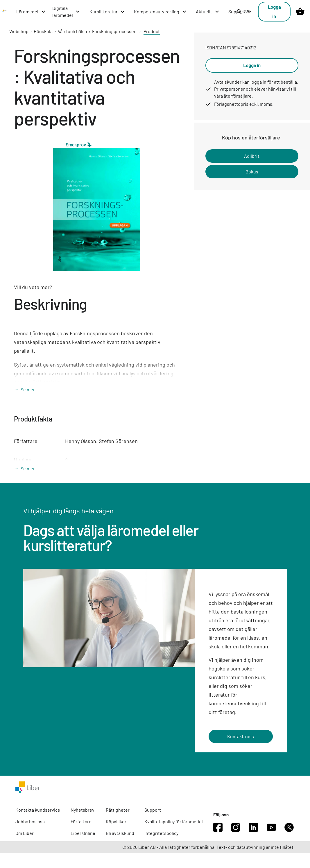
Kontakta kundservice (38, 810)
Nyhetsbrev (83, 810)
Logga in (274, 11)
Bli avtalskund (120, 833)
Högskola (43, 31)
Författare (81, 821)
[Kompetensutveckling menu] (160, 12)
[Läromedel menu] (31, 12)
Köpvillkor (116, 821)
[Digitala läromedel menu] (66, 12)
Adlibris (252, 156)
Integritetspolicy (161, 833)
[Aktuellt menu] (208, 12)
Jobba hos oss (30, 821)
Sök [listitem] (244, 11)
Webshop (19, 31)
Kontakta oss (241, 736)
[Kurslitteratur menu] (107, 12)
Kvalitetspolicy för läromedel (174, 821)
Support (153, 810)
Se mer (28, 389)
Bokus (252, 172)
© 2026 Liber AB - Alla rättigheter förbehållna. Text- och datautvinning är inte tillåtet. (208, 847)
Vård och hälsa (72, 31)
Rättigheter (118, 810)
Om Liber (25, 833)
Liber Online (83, 833)
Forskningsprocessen (114, 31)
